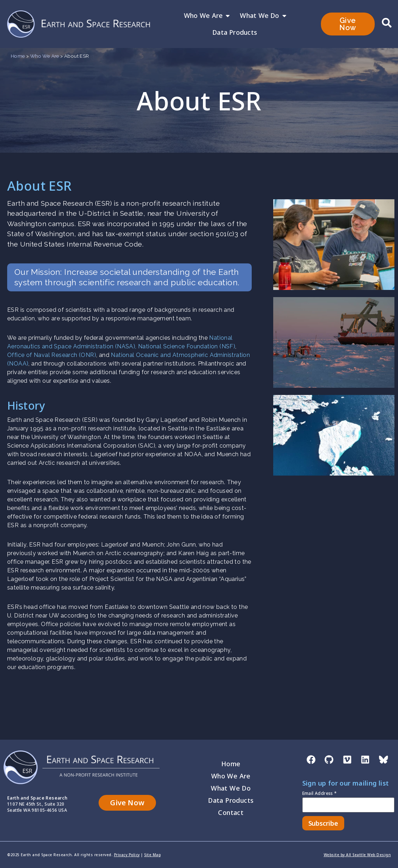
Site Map (152, 855)
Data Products (235, 32)
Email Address (320, 794)
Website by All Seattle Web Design (357, 855)
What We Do (264, 16)
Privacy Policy (127, 855)
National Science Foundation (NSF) (187, 346)
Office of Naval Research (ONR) (52, 355)
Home (18, 56)
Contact (231, 812)
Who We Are (207, 16)
